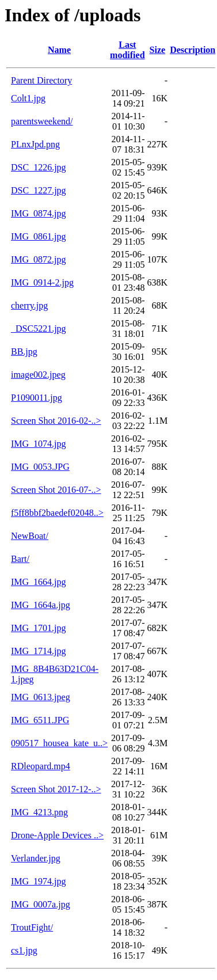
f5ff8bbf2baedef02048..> (57, 513)
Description (193, 50)
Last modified (127, 50)
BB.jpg (24, 352)
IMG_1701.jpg (39, 628)
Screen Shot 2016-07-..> (56, 490)
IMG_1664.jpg (39, 582)
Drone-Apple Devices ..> (57, 835)
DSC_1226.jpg (39, 167)
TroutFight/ (32, 927)
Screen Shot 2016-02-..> (56, 421)
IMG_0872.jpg (39, 259)
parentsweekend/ (42, 121)
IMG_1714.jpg (39, 651)
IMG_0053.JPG (40, 467)
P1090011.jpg (37, 398)
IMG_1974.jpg (39, 881)
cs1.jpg (24, 950)
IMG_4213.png (39, 812)
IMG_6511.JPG (40, 720)
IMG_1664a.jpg (41, 605)
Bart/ (20, 559)
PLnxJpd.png (35, 144)
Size (158, 50)
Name (59, 50)
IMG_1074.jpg (39, 444)
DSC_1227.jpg (39, 190)
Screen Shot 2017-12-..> (56, 789)
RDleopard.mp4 (41, 766)
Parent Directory (41, 80)
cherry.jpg (29, 305)
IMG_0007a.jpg (41, 904)
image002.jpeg (38, 375)
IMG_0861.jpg (39, 236)
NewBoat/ (30, 536)
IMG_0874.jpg (39, 213)
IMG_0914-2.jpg (42, 282)
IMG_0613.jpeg (41, 697)
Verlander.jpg (36, 858)
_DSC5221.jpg (39, 328)
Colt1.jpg (28, 98)
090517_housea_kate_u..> (59, 743)
